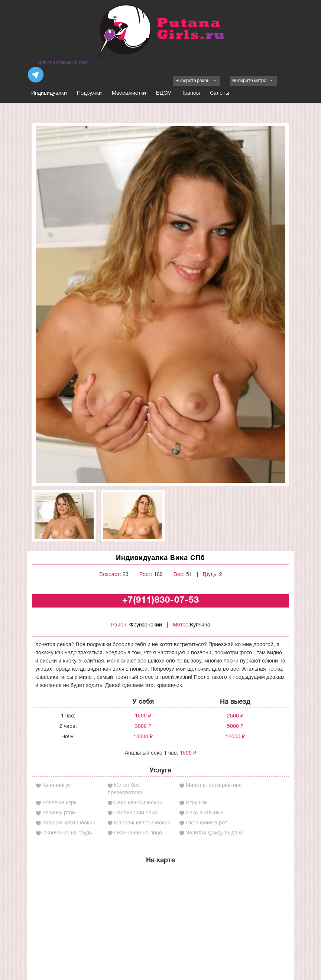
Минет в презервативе (214, 786)
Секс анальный (205, 813)
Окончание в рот (206, 823)
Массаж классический (142, 823)
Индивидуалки (49, 93)
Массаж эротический (69, 823)
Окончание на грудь (67, 833)
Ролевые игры (60, 803)
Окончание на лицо (138, 833)
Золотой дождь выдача (214, 833)
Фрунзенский (146, 625)
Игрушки (196, 803)
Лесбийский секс (136, 813)
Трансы (191, 93)
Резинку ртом (59, 813)
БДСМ (164, 93)
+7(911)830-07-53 (161, 600)
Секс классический (138, 803)
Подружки (89, 93)
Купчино (200, 625)
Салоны (220, 93)
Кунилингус (57, 786)
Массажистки (129, 93)
